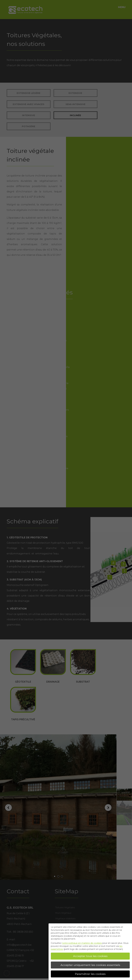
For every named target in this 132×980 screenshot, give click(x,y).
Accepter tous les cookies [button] (90, 956)
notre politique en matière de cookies (82, 943)
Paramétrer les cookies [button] (90, 974)
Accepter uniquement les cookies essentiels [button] (90, 965)
